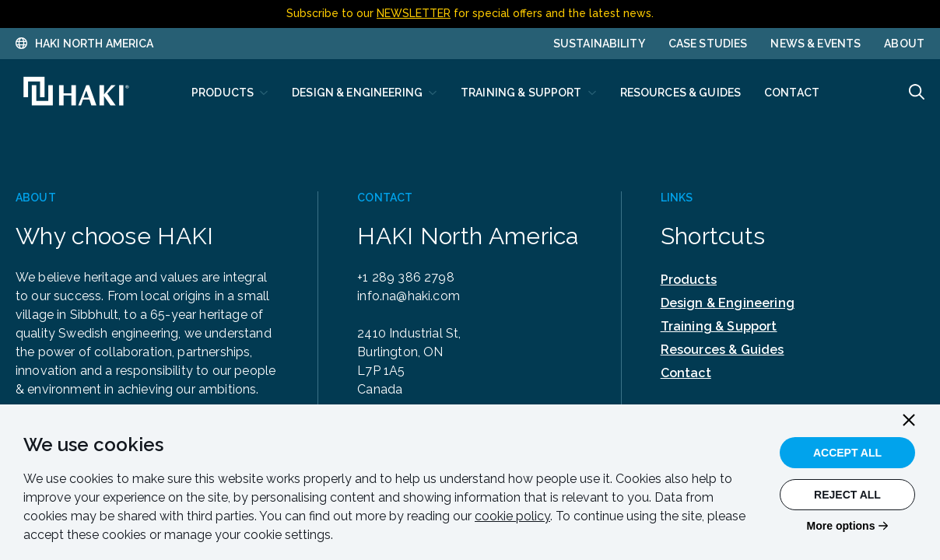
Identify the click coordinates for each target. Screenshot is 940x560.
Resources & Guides (723, 350)
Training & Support (719, 326)
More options (841, 526)
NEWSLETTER (414, 13)
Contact (686, 373)
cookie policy (512, 516)
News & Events (815, 44)
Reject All (847, 495)
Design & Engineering (728, 303)
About (904, 44)
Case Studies (708, 44)
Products (689, 280)
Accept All (847, 453)
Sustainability (599, 44)
